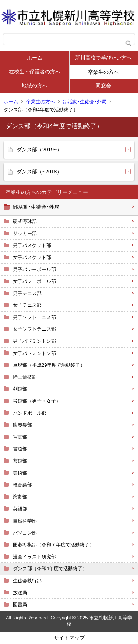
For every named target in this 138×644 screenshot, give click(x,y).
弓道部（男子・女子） (37, 401)
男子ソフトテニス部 (34, 317)
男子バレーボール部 (34, 269)
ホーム (35, 58)
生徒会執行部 (27, 581)
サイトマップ (69, 638)
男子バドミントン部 (34, 341)
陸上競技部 (25, 377)
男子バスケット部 (32, 245)
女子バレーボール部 (34, 281)
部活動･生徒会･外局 (85, 102)
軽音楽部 (22, 485)
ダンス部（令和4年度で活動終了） (50, 569)
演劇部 (20, 497)
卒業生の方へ (103, 72)
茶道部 (20, 461)
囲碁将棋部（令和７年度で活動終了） (54, 545)
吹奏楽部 (22, 425)
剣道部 (20, 389)
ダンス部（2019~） (39, 150)
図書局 (20, 605)
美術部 (20, 473)
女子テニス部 (27, 305)
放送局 (20, 593)
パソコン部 (25, 533)
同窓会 (103, 86)
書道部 (20, 449)
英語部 (20, 509)
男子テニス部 (27, 293)
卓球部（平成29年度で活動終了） (49, 365)
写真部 (20, 437)
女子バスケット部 (32, 257)
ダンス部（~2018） (39, 172)
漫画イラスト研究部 (34, 557)
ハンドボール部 (30, 413)
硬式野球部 (25, 221)
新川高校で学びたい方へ (103, 58)
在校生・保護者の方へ (35, 72)
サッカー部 (25, 233)
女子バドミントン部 (34, 353)
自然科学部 (25, 521)
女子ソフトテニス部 (34, 329)
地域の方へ (35, 86)
